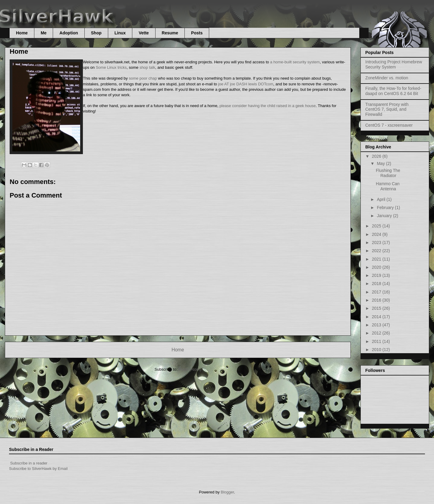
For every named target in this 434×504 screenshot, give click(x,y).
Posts (197, 33)
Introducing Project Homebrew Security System (394, 64)
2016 (377, 300)
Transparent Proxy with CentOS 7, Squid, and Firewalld (387, 109)
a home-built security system (295, 62)
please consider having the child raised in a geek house (267, 106)
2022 (377, 251)
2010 (377, 350)
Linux (120, 33)
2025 (377, 226)
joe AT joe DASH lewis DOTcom (246, 84)
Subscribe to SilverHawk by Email (38, 469)
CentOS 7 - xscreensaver (389, 125)
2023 (377, 242)
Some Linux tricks (111, 67)
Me (44, 33)
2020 (377, 267)
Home (22, 33)
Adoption (69, 33)
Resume (170, 33)
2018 (377, 284)
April (382, 199)
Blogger (227, 492)
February (386, 208)
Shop (96, 33)
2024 (377, 234)
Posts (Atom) (190, 369)
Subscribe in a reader (29, 463)
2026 (377, 156)
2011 (377, 341)
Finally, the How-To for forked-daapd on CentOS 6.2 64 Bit (393, 91)
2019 (377, 275)
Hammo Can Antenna (388, 186)
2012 (377, 333)
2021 (377, 259)
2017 (377, 292)
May (381, 163)
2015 (377, 308)
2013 (377, 325)
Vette (144, 33)
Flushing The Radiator (388, 173)
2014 (377, 317)
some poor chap (143, 78)
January (385, 216)
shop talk (147, 67)
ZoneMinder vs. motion (387, 78)
